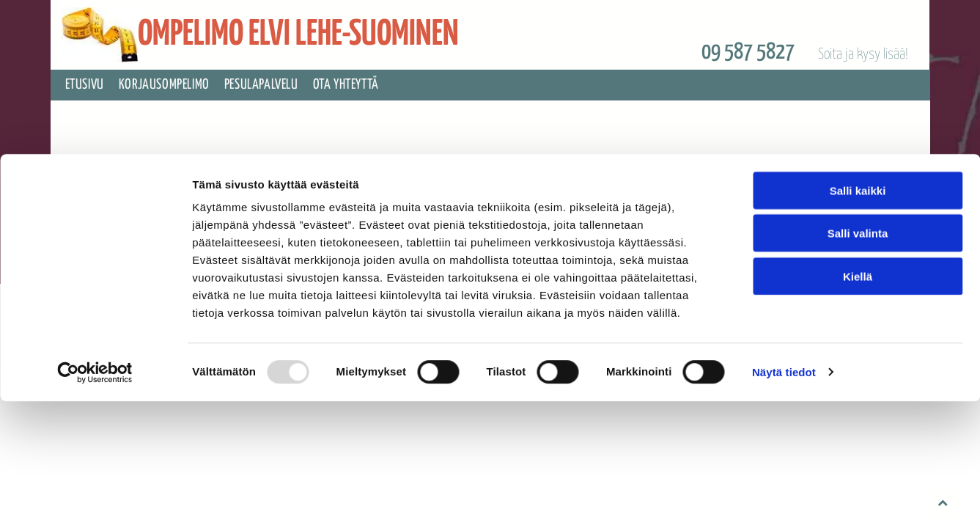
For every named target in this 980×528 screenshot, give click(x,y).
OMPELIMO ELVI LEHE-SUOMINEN (298, 35)
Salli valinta (858, 116)
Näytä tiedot (784, 255)
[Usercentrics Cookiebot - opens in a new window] (95, 255)
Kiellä (858, 159)
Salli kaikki (858, 73)
